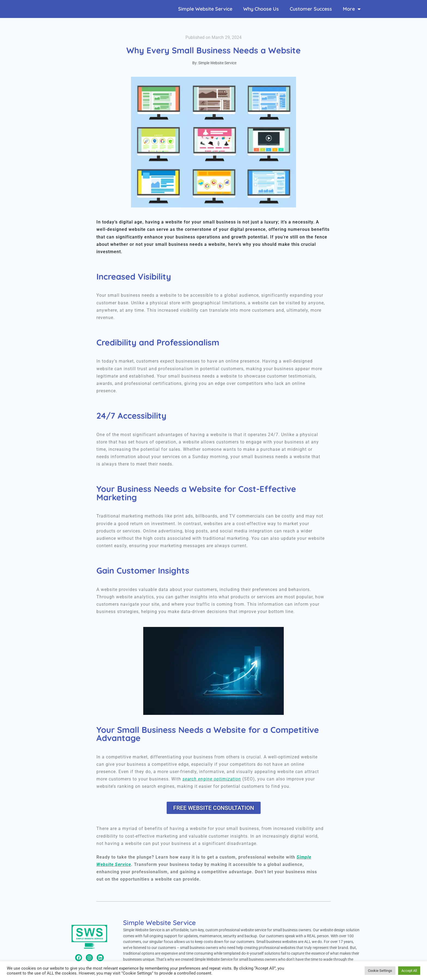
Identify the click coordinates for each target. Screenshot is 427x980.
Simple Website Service (205, 9)
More (352, 9)
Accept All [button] (409, 971)
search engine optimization (212, 779)
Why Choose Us (261, 9)
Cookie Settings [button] (380, 971)
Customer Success (311, 9)
